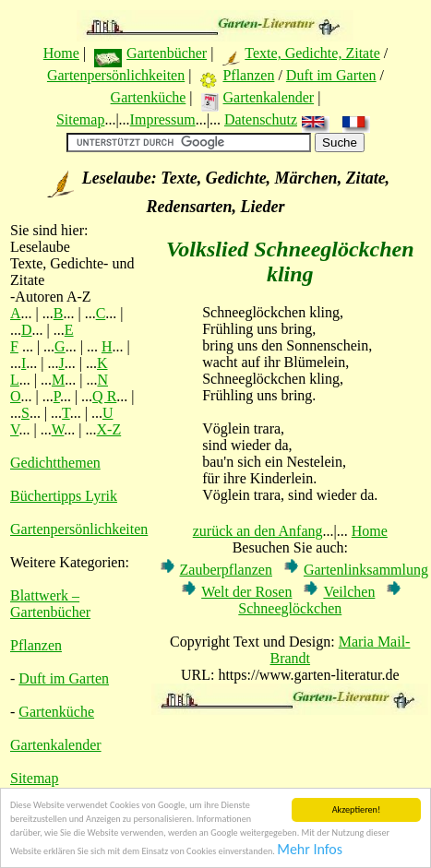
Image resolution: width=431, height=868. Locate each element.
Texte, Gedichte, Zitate (312, 53)
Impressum (163, 119)
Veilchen (349, 592)
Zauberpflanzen (226, 570)
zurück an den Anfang (258, 531)
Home (61, 53)
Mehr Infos (310, 850)
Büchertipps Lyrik (64, 496)
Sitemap (80, 119)
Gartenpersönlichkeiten (116, 75)
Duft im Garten (331, 75)
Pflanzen (248, 75)
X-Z (109, 429)
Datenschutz (261, 119)
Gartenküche (149, 97)
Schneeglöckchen (290, 608)
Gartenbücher (167, 53)
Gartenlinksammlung (366, 570)
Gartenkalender (269, 97)
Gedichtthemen (55, 463)
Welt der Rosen (246, 592)
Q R (104, 396)
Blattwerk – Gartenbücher (50, 604)
